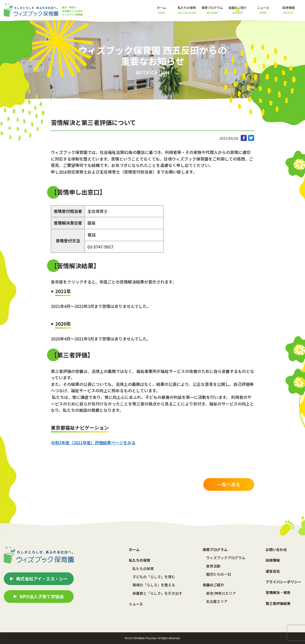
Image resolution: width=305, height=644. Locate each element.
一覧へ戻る (229, 484)
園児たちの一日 (219, 574)
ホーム (161, 10)
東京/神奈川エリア (221, 593)
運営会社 (273, 571)
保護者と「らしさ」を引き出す (157, 593)
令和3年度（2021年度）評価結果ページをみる (93, 443)
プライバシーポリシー (283, 582)
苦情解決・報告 (278, 592)
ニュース (263, 10)
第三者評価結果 (278, 603)
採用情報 (288, 10)
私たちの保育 (143, 569)
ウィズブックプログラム (226, 558)
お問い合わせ (276, 549)
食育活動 (213, 566)
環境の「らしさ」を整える (154, 585)
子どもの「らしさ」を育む (154, 577)
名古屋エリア (217, 601)
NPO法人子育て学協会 (42, 596)
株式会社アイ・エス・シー (42, 579)
